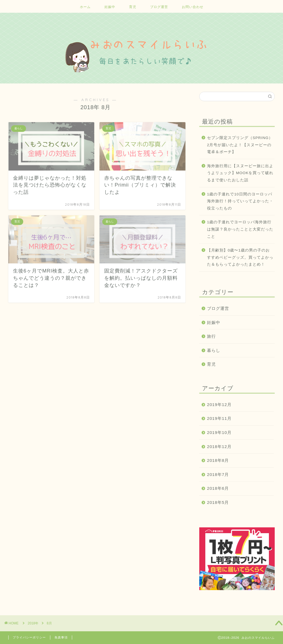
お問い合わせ (193, 7)
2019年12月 (219, 405)
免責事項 (61, 637)
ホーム (85, 7)
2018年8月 (218, 460)
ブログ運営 (159, 7)
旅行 (211, 336)
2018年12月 (219, 447)
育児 (133, 7)
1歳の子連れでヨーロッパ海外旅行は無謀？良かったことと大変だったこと (240, 229)
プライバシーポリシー (29, 637)
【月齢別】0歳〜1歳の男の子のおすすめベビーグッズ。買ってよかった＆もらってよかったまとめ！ (240, 257)
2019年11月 (219, 418)
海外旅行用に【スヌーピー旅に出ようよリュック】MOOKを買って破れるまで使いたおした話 (240, 173)
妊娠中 (110, 7)
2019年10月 (219, 432)
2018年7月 (218, 474)
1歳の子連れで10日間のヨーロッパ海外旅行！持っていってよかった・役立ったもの (240, 201)
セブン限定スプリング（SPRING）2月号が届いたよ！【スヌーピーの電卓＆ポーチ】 (240, 145)
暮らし (214, 350)
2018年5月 (218, 502)
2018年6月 (218, 488)
